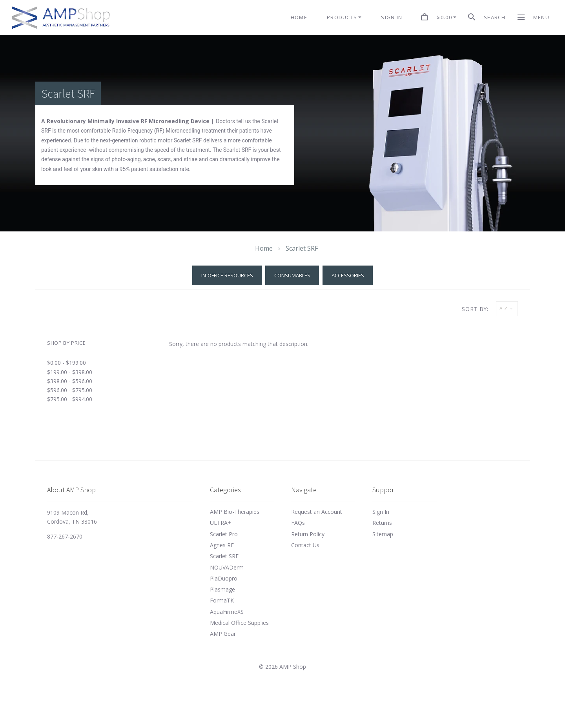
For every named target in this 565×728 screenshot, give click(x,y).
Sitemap (383, 534)
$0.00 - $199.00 (67, 363)
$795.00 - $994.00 (70, 399)
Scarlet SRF (224, 556)
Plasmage (222, 589)
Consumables (292, 275)
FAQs (298, 523)
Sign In (381, 512)
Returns (382, 523)
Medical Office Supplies (239, 623)
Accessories (348, 275)
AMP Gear (223, 634)
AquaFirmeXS (227, 612)
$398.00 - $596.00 (70, 381)
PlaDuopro (224, 578)
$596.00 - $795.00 (70, 390)
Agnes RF (222, 545)
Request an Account (317, 512)
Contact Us (305, 545)
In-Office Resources (227, 275)
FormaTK (222, 600)
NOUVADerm (227, 567)
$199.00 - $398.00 (70, 372)
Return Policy (308, 534)
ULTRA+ (221, 523)
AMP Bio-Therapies (235, 512)
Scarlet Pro (224, 534)
